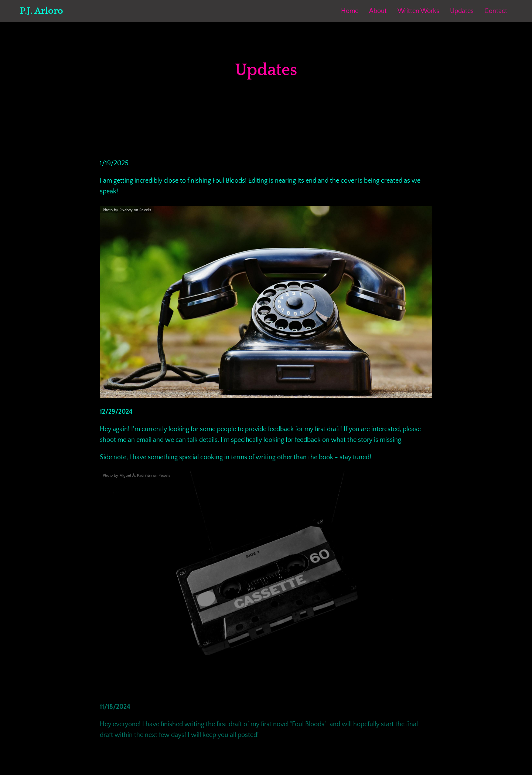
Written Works (418, 11)
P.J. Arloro (42, 11)
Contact (496, 11)
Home (350, 11)
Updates (462, 11)
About (378, 11)
